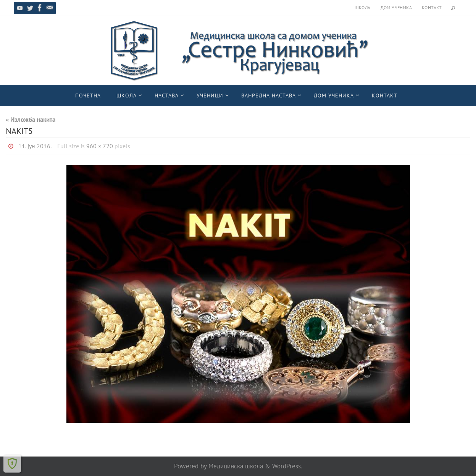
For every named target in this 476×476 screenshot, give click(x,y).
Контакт (432, 7)
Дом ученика (396, 7)
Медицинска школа (236, 466)
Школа (363, 7)
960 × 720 (100, 146)
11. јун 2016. (35, 146)
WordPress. (287, 466)
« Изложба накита (31, 120)
